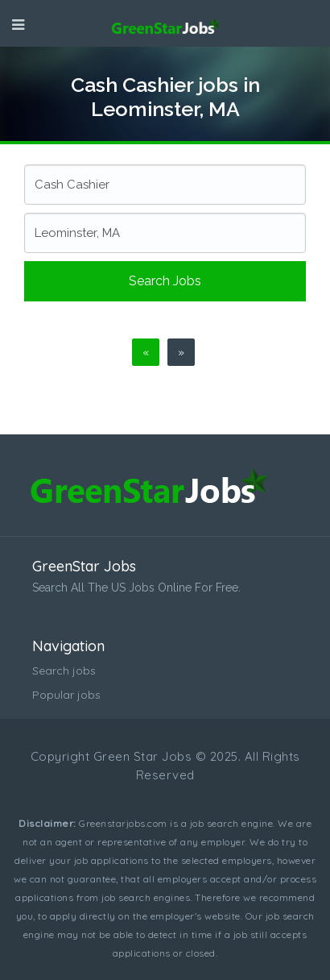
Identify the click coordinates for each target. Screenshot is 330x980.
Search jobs (165, 281)
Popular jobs (66, 695)
